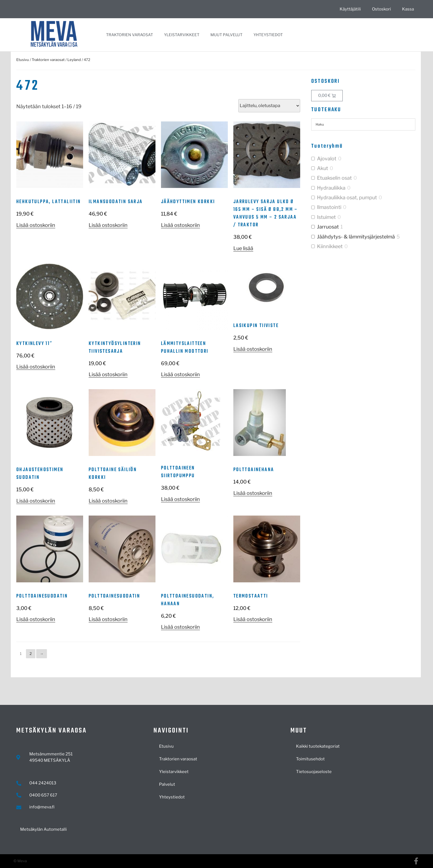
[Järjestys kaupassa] (269, 106)
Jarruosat (328, 227)
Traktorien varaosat (130, 35)
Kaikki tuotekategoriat (318, 746)
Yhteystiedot (268, 35)
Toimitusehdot (310, 759)
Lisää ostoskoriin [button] (36, 225)
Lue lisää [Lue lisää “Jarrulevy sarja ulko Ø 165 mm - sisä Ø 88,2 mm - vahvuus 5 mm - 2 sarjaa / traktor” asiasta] (243, 248)
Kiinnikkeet (330, 246)
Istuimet (326, 217)
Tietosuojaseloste (314, 772)
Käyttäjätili (350, 9)
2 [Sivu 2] (31, 654)
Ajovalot (327, 159)
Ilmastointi (329, 207)
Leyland (74, 60)
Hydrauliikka (331, 188)
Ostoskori (381, 9)
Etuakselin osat (334, 178)
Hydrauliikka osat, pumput (347, 197)
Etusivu (23, 60)
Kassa (408, 9)
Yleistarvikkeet (182, 35)
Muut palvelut (226, 35)
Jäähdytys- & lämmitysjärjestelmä (356, 237)
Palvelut (167, 784)
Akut (323, 168)
